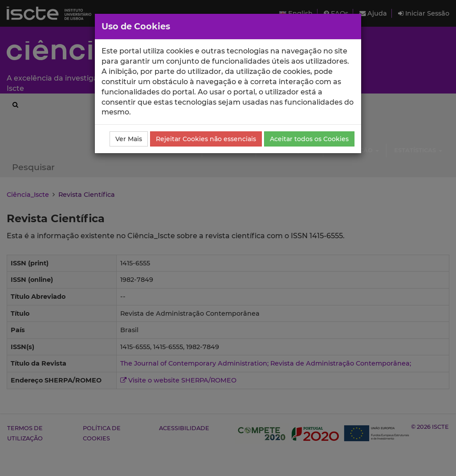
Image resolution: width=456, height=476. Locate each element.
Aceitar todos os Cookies (309, 139)
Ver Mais (129, 139)
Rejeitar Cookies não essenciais (206, 139)
